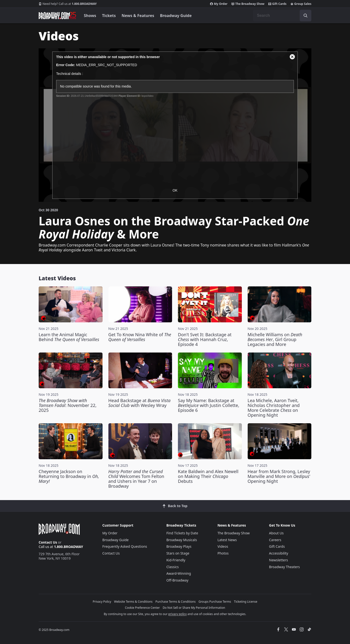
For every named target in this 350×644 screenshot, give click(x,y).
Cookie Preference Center (142, 608)
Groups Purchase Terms (215, 602)
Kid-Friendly (176, 560)
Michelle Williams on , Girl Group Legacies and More (275, 339)
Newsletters (279, 560)
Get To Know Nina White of (140, 337)
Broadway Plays (179, 546)
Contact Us (48, 542)
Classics (172, 567)
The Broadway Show (248, 4)
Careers (275, 540)
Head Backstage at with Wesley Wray (140, 403)
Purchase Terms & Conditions (176, 602)
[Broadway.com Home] (57, 16)
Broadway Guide (176, 16)
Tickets (109, 16)
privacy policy (177, 614)
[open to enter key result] (306, 16)
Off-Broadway (177, 580)
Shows (90, 16)
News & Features (138, 16)
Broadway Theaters (284, 567)
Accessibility (279, 553)
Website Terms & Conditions (133, 602)
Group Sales (301, 4)
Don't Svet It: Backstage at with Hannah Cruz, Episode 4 (205, 339)
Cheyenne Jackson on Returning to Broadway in (69, 476)
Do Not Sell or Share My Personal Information (194, 608)
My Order (219, 4)
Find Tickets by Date (182, 533)
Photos (223, 553)
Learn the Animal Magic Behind (69, 337)
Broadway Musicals (182, 540)
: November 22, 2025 (68, 405)
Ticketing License (246, 602)
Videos (223, 546)
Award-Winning (179, 573)
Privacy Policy (102, 602)
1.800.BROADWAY (68, 4)
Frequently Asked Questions (125, 546)
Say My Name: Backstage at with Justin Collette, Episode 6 (209, 405)
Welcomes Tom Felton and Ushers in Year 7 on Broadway (136, 479)
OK (175, 190)
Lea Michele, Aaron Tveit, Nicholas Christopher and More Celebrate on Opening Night (274, 408)
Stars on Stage (178, 553)
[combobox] (282, 16)
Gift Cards (277, 4)
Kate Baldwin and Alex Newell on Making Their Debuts (208, 476)
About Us (276, 533)
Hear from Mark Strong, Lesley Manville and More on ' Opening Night (279, 476)
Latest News (227, 540)
